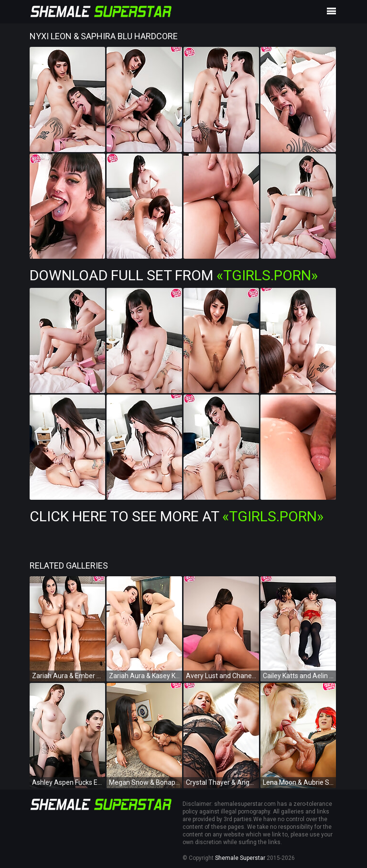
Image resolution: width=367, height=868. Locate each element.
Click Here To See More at (177, 516)
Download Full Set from (174, 275)
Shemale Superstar (240, 858)
